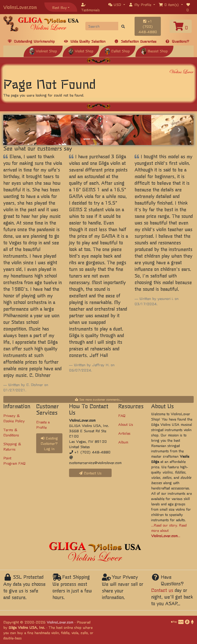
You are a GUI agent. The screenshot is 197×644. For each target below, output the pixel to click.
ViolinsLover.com (20, 7)
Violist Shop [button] (81, 51)
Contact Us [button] (90, 473)
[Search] (102, 26)
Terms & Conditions (11, 432)
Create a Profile (43, 424)
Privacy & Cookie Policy (14, 418)
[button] (117, 4)
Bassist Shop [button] (154, 51)
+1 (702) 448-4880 (148, 26)
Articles (124, 433)
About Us (126, 424)
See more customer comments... (99, 399)
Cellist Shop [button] (117, 51)
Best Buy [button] (59, 7)
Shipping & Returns (12, 446)
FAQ (122, 415)
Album (123, 442)
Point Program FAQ (14, 460)
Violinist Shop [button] (43, 51)
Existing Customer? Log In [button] (49, 443)
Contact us (162, 590)
